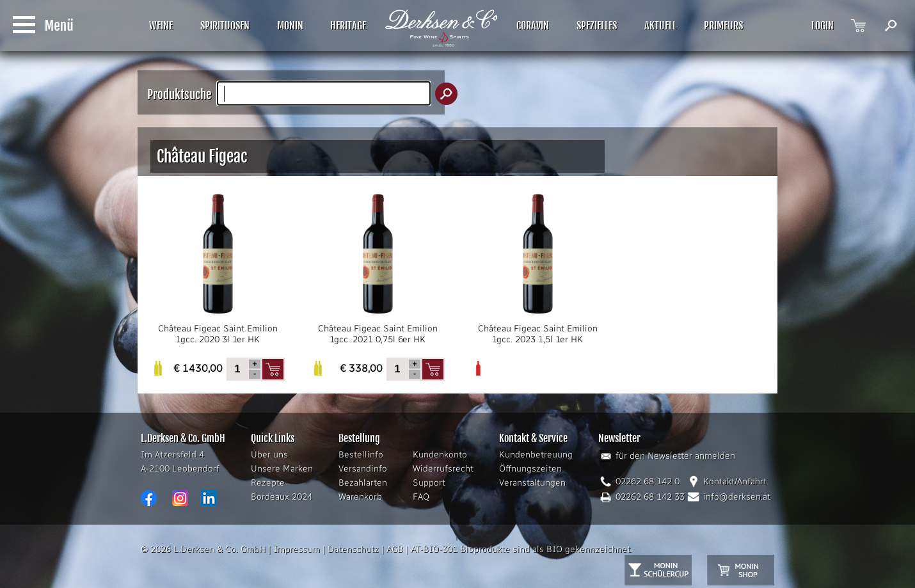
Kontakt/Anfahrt (735, 481)
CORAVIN (533, 26)
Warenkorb (360, 497)
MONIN (290, 26)
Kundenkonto (440, 455)
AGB (395, 549)
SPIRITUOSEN (225, 26)
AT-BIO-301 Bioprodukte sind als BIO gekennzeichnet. (521, 549)
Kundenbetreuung (536, 455)
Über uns (269, 455)
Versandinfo (363, 469)
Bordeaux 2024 (282, 497)
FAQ (421, 497)
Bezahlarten (363, 483)
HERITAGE (348, 26)
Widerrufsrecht (443, 469)
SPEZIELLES (597, 26)
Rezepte (268, 483)
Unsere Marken (282, 469)
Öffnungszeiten (530, 469)
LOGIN (823, 26)
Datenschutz (353, 549)
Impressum (297, 549)
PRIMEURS (723, 26)
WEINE (161, 26)
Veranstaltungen (532, 483)
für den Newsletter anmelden (675, 456)
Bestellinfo (361, 455)
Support (429, 483)
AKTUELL (660, 26)
